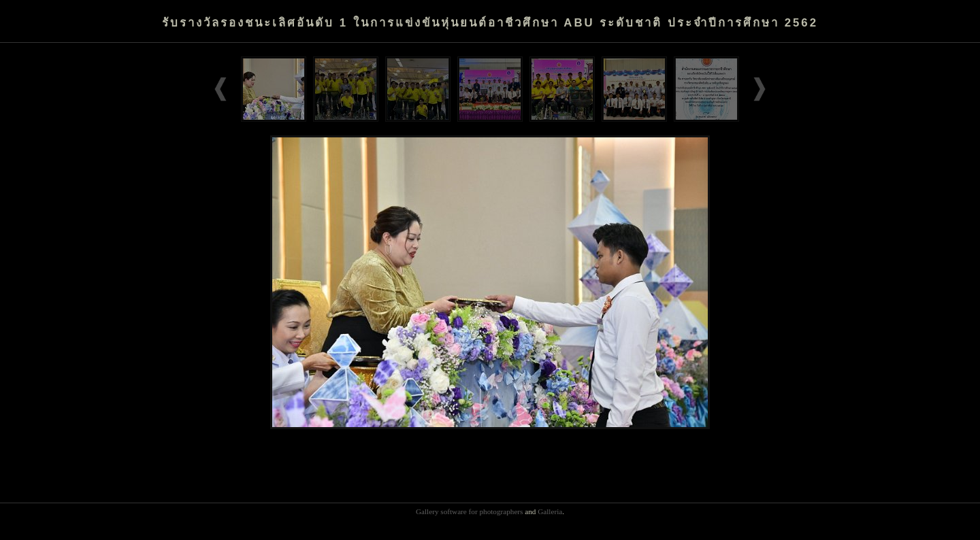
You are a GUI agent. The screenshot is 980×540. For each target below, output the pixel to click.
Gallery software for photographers (470, 511)
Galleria (550, 511)
